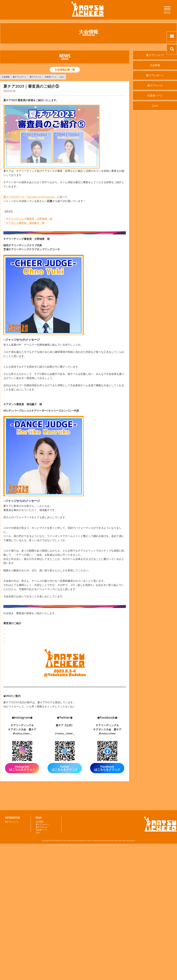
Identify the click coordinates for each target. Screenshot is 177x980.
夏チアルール (35, 77)
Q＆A (62, 77)
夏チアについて (12, 822)
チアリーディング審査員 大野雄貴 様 (29, 219)
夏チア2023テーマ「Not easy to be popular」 (30, 197)
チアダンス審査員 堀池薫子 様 (25, 223)
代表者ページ (50, 77)
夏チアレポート (20, 77)
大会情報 (6, 77)
